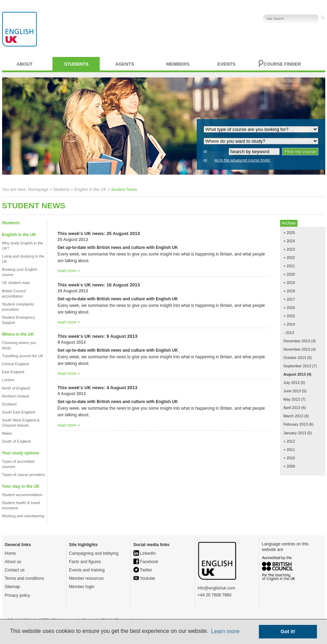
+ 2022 (289, 258)
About (25, 64)
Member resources (87, 578)
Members (178, 64)
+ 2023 (289, 249)
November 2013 (297, 349)
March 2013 (293, 416)
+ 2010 (289, 458)
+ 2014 (289, 324)
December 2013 (297, 341)
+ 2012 (289, 441)
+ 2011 (289, 450)
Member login (82, 587)
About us (13, 562)
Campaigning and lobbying (94, 553)
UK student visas (16, 283)
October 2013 (295, 358)
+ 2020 (289, 274)
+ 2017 (289, 299)
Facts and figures (85, 562)
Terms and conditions (24, 578)
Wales (7, 433)
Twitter (143, 570)
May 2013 (292, 399)
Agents (125, 64)
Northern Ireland (16, 396)
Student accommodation (22, 495)
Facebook (146, 562)
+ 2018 (289, 291)
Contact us (15, 570)
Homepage (38, 190)
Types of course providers (24, 475)
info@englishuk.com (216, 588)
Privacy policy (18, 595)
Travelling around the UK (23, 356)
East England (13, 372)
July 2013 (292, 383)
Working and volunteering (23, 516)
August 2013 (295, 374)
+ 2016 (289, 308)
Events (227, 64)
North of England (16, 388)
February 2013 (296, 424)
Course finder (283, 64)
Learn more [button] (225, 631)
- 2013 (289, 333)
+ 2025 (289, 233)
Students (76, 64)
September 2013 (297, 366)
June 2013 (292, 391)
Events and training (87, 570)
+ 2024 (289, 241)
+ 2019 (289, 283)
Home (10, 553)
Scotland (9, 404)
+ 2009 (289, 466)
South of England (17, 441)
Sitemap (13, 587)
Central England (15, 364)
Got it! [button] (288, 632)
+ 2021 (289, 266)
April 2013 (292, 408)
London (8, 380)
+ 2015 (289, 316)
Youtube (144, 578)
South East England (19, 412)
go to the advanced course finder (242, 160)
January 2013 (295, 433)
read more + (69, 271)
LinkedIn (145, 553)
